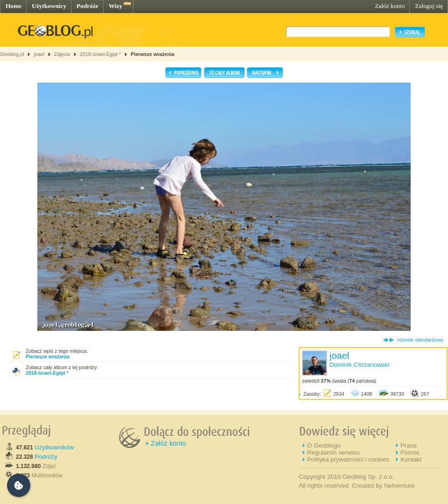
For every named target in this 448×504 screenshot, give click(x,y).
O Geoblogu (324, 445)
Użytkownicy (49, 6)
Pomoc (410, 452)
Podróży (46, 457)
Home (14, 6)
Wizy (115, 6)
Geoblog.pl (12, 54)
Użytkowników (54, 447)
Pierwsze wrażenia (153, 54)
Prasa (409, 445)
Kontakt (411, 459)
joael (39, 54)
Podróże (87, 6)
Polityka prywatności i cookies (348, 459)
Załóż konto (390, 6)
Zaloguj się (429, 6)
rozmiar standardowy (420, 340)
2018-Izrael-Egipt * (100, 54)
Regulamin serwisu (333, 452)
